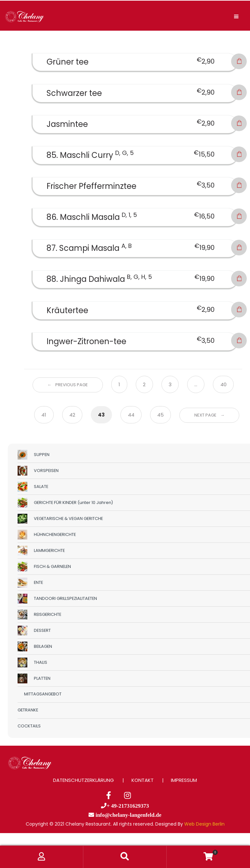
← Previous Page (68, 385)
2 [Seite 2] (144, 384)
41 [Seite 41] (44, 415)
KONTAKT (143, 780)
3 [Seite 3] (170, 384)
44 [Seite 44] (131, 415)
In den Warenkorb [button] (239, 61)
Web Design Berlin (204, 824)
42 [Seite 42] (72, 415)
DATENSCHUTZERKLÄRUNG (83, 780)
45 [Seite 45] (160, 415)
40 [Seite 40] (223, 384)
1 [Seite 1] (119, 384)
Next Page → (209, 415)
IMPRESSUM (184, 780)
